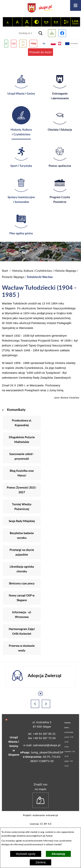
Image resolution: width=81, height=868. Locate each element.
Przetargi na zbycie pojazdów (22, 552)
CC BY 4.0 (46, 824)
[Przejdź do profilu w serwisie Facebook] (62, 33)
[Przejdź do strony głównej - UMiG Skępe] (40, 8)
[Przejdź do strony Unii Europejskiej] (71, 44)
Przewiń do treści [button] (40, 52)
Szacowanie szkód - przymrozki (22, 456)
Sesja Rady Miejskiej (22, 521)
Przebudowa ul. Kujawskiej (22, 423)
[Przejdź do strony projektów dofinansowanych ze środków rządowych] (56, 44)
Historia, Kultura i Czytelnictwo (32, 271)
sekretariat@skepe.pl (47, 745)
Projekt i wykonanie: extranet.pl (40, 815)
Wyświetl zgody (26, 854)
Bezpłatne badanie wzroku (22, 535)
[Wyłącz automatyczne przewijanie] (41, 694)
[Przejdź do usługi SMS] (23, 44)
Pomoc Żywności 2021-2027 (22, 490)
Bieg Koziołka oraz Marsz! (22, 473)
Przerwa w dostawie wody (22, 648)
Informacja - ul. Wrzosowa (22, 614)
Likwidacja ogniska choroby (22, 569)
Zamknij (40, 862)
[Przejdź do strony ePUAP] (44, 44)
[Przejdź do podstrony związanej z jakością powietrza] (6, 44)
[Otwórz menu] (76, 5)
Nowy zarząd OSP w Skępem (22, 598)
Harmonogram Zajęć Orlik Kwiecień (22, 631)
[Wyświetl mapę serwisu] (52, 33)
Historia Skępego (65, 271)
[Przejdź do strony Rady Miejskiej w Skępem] (14, 44)
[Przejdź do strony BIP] (33, 44)
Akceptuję (58, 854)
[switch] (46, 22)
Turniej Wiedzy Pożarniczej (22, 507)
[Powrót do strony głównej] (5, 271)
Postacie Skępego (13, 277)
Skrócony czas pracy (22, 583)
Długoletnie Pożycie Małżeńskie (22, 439)
